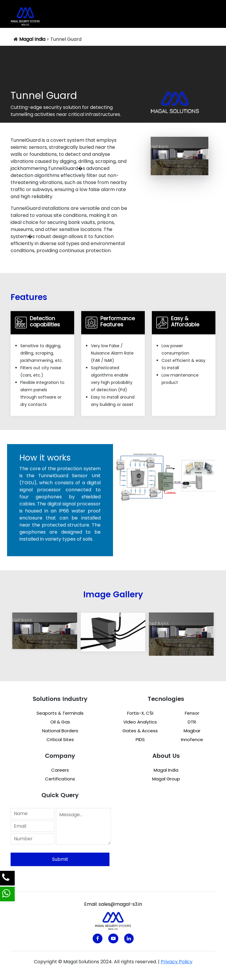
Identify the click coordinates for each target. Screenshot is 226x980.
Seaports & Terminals (60, 713)
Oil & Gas (60, 722)
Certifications (60, 779)
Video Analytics (140, 722)
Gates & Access (140, 731)
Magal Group (166, 779)
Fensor (192, 713)
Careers (60, 770)
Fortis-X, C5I (140, 713)
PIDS (140, 739)
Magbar (192, 731)
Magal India (166, 770)
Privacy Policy (177, 962)
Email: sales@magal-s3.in (113, 904)
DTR (192, 722)
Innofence (192, 739)
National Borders (60, 731)
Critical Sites (60, 739)
